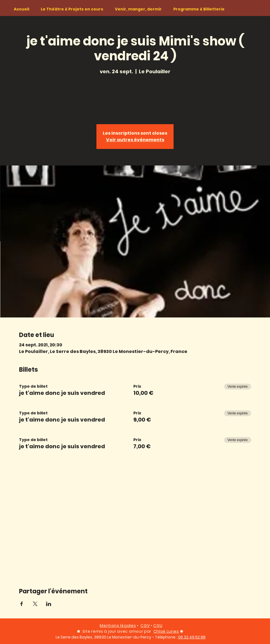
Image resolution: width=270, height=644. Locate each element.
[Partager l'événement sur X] (35, 604)
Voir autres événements (135, 140)
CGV (145, 626)
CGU (158, 626)
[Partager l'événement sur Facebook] (22, 604)
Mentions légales (118, 626)
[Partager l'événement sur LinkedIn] (49, 604)
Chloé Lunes (166, 631)
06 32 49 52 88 (192, 637)
